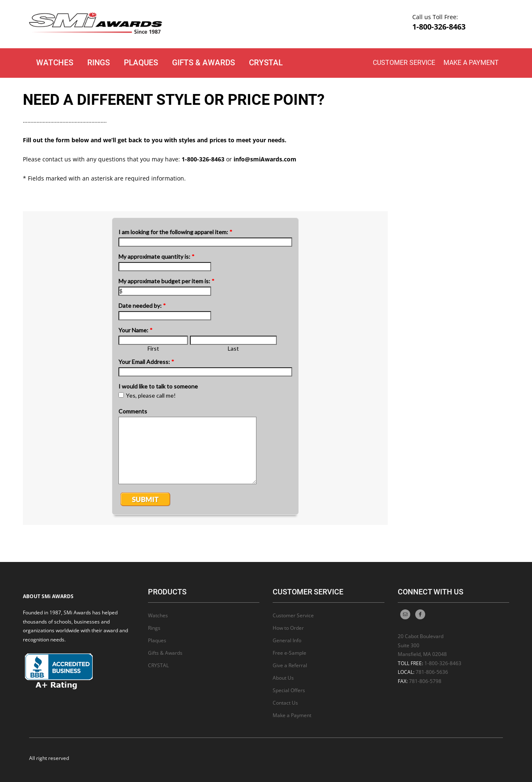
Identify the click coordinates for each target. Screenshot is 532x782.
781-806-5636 (432, 672)
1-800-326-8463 (439, 27)
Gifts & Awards (203, 63)
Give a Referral (290, 665)
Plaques (141, 63)
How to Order (288, 628)
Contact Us (285, 703)
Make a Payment (471, 63)
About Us (283, 678)
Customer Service (404, 63)
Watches (55, 63)
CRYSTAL (266, 63)
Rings (99, 63)
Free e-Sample (289, 653)
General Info (287, 640)
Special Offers (289, 690)
